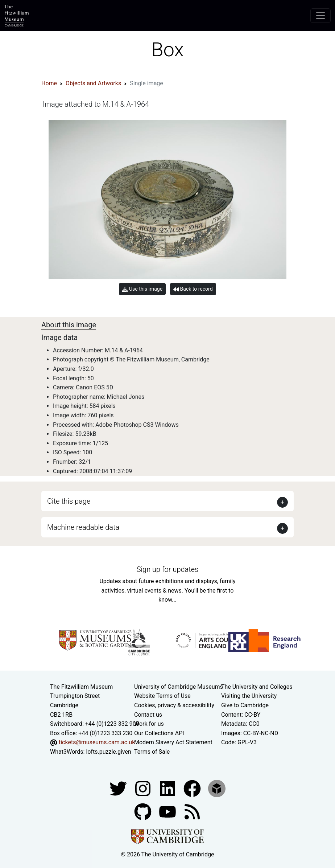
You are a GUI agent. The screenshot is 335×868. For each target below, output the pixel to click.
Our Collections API (159, 733)
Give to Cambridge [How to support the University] (245, 705)
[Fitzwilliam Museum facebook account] (168, 788)
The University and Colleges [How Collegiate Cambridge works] (257, 687)
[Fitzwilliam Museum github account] (144, 811)
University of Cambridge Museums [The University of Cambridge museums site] (179, 687)
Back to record (193, 289)
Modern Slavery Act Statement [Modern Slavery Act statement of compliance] (173, 742)
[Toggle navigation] (320, 16)
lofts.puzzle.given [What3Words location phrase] (108, 752)
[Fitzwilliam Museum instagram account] (144, 788)
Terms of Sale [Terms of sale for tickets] (152, 752)
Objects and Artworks (93, 83)
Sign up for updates (167, 569)
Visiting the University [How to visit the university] (249, 696)
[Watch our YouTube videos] (168, 811)
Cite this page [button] (69, 501)
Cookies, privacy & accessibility (174, 705)
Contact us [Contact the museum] (148, 715)
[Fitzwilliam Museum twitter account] (119, 788)
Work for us (149, 724)
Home (49, 83)
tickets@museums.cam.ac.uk (97, 742)
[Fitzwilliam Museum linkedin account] (193, 788)
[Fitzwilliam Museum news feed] (192, 811)
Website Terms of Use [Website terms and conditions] (162, 696)
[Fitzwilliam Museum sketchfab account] (217, 788)
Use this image (142, 289)
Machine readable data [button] (83, 527)
